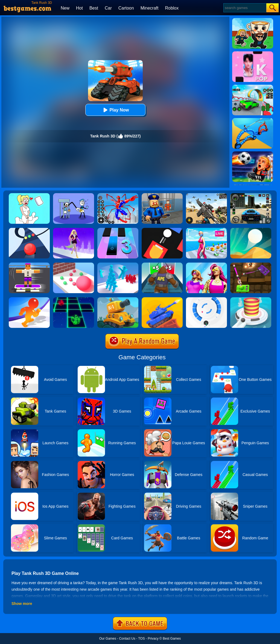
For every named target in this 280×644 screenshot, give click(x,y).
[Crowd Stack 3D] (118, 264)
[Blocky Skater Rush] (29, 264)
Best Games (172, 639)
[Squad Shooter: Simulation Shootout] (206, 195)
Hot (79, 8)
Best (94, 8)
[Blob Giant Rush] (29, 299)
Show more (22, 604)
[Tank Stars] (162, 299)
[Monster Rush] (162, 264)
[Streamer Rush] (206, 230)
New (65, 8)
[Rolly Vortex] (206, 299)
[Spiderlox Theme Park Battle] (118, 195)
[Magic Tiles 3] (118, 230)
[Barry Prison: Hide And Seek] (162, 195)
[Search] (245, 8)
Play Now (115, 110)
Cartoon (126, 8)
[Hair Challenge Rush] (74, 230)
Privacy (153, 639)
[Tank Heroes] (251, 264)
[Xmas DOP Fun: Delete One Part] (29, 195)
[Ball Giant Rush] (74, 264)
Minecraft (150, 8)
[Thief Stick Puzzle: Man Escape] (74, 195)
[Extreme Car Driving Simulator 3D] (251, 195)
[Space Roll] (74, 299)
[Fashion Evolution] (206, 264)
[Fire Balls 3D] (251, 299)
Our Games (108, 639)
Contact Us (127, 639)
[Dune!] (251, 230)
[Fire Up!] (162, 230)
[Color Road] (29, 230)
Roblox (172, 8)
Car (108, 8)
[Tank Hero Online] (118, 299)
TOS (141, 639)
